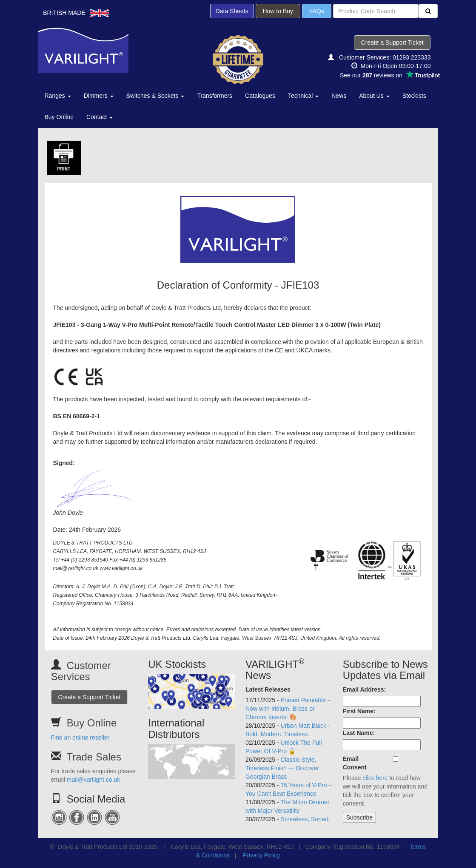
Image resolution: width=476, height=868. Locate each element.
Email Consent (355, 763)
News (339, 96)
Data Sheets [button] (232, 11)
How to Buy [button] (278, 11)
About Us (374, 96)
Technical (303, 96)
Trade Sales (94, 757)
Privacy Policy (261, 855)
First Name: (359, 711)
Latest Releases (268, 689)
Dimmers (99, 96)
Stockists (414, 96)
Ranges (58, 96)
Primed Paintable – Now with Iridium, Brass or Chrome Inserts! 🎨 (288, 709)
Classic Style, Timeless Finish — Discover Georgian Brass (282, 768)
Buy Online (59, 117)
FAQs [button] (317, 11)
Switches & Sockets (155, 96)
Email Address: (364, 689)
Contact (100, 117)
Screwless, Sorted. (306, 819)
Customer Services (81, 671)
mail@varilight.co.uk (93, 780)
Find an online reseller (80, 738)
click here (375, 778)
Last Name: (359, 733)
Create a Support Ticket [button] (392, 43)
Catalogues (260, 96)
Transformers (215, 96)
